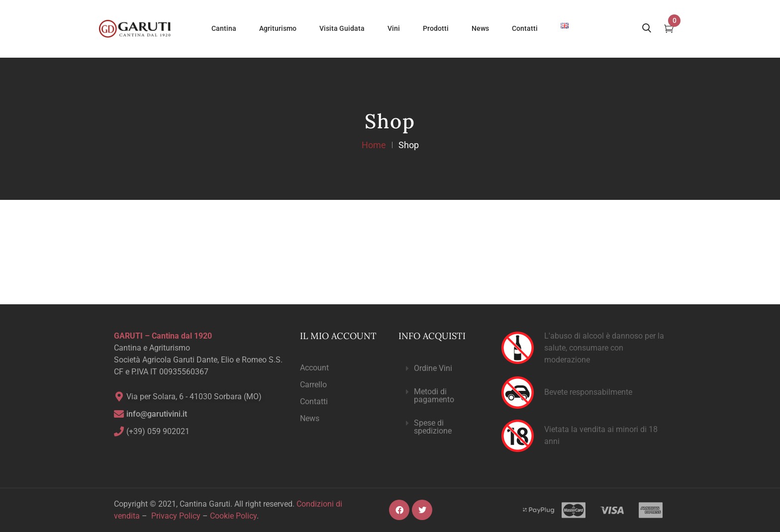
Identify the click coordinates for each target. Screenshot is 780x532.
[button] (442, 369)
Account (314, 368)
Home (374, 145)
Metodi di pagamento (434, 396)
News (310, 418)
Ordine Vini (433, 368)
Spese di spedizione (433, 427)
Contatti (314, 401)
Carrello (313, 385)
